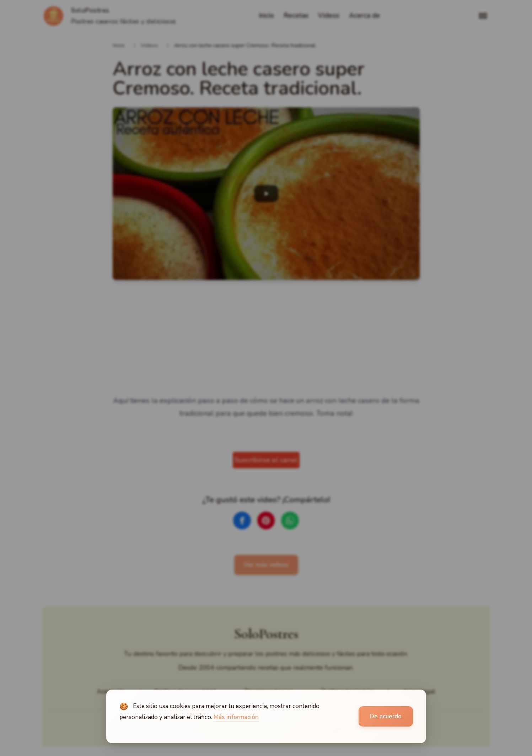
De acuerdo (386, 716)
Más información (236, 717)
